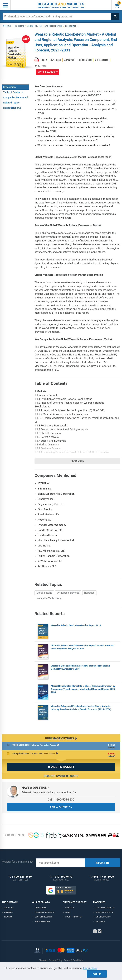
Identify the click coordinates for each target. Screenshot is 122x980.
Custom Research (44, 917)
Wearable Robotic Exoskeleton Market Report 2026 (76, 625)
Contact (70, 908)
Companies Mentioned (16, 97)
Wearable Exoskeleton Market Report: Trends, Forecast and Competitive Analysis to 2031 (80, 667)
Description (9, 87)
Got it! (97, 974)
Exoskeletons (44, 593)
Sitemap (43, 960)
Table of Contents (13, 92)
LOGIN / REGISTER (74, 917)
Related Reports (12, 108)
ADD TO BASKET (61, 767)
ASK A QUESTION (61, 807)
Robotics (89, 593)
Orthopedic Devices (68, 593)
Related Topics (11, 103)
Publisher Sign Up (105, 908)
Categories (41, 908)
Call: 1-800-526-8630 (61, 800)
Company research (45, 912)
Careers (8, 912)
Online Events (103, 917)
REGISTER (103, 863)
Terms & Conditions (74, 960)
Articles (100, 922)
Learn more (90, 968)
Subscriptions (42, 922)
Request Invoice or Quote (61, 776)
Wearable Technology (49, 598)
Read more (77, 461)
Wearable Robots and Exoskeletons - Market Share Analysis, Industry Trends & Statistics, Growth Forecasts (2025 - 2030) (81, 708)
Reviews (8, 917)
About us (9, 908)
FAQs (68, 912)
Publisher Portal (105, 912)
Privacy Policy (55, 960)
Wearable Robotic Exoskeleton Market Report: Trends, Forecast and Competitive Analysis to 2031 (82, 647)
